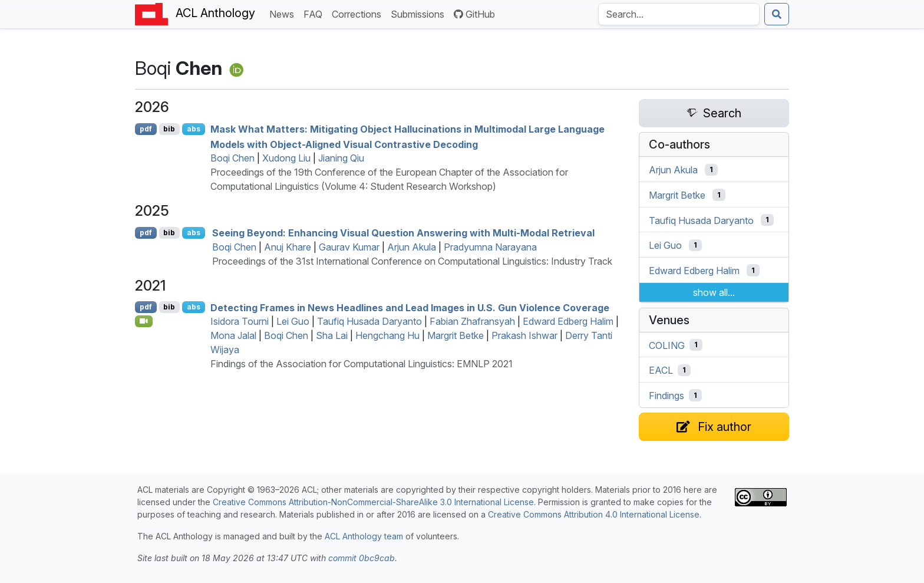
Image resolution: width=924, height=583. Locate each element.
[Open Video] (144, 321)
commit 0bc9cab (362, 558)
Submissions (420, 13)
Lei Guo (293, 321)
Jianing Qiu (341, 158)
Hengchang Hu (387, 335)
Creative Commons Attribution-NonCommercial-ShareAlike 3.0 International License (373, 502)
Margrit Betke (456, 335)
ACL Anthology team (364, 536)
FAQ (315, 13)
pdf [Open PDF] (146, 129)
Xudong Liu (286, 158)
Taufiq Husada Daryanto (369, 321)
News (284, 13)
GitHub (474, 14)
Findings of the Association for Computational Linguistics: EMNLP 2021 (362, 364)
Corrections (359, 13)
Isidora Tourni (240, 321)
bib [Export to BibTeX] (169, 129)
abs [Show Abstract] (194, 129)
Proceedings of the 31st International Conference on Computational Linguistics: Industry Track (412, 261)
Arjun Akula (412, 247)
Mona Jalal (233, 335)
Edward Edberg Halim (568, 321)
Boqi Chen (232, 158)
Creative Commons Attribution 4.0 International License (594, 514)
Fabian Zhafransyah (472, 321)
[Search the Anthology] (679, 14)
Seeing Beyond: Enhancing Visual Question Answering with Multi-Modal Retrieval (403, 233)
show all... (714, 292)
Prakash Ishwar (524, 335)
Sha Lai (332, 335)
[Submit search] (777, 14)
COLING (667, 345)
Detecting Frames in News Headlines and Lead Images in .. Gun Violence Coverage (410, 307)
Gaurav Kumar (349, 247)
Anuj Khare (288, 247)
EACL (661, 370)
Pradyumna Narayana (490, 247)
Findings (666, 396)
